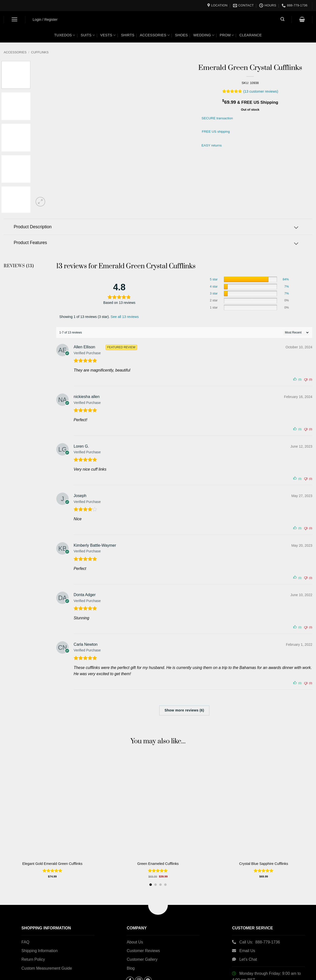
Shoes (181, 35)
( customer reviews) (261, 91)
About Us (135, 942)
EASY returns (212, 145)
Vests (108, 35)
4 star (214, 287)
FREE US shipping (216, 132)
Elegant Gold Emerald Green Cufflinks (52, 864)
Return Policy (33, 959)
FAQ (25, 942)
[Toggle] (296, 228)
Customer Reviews (143, 951)
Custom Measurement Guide (47, 968)
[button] (15, 19)
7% (287, 287)
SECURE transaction (217, 118)
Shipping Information (40, 951)
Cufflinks (40, 52)
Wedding (204, 35)
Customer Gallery (142, 959)
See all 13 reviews (125, 317)
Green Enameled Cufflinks (159, 864)
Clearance (251, 35)
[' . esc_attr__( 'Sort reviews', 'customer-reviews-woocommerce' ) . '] (296, 333)
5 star (214, 279)
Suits (88, 35)
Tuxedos (65, 35)
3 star (214, 293)
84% (286, 279)
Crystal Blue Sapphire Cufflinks (266, 864)
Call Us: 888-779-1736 (260, 942)
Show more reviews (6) (184, 710)
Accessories (155, 35)
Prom (227, 35)
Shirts (128, 35)
